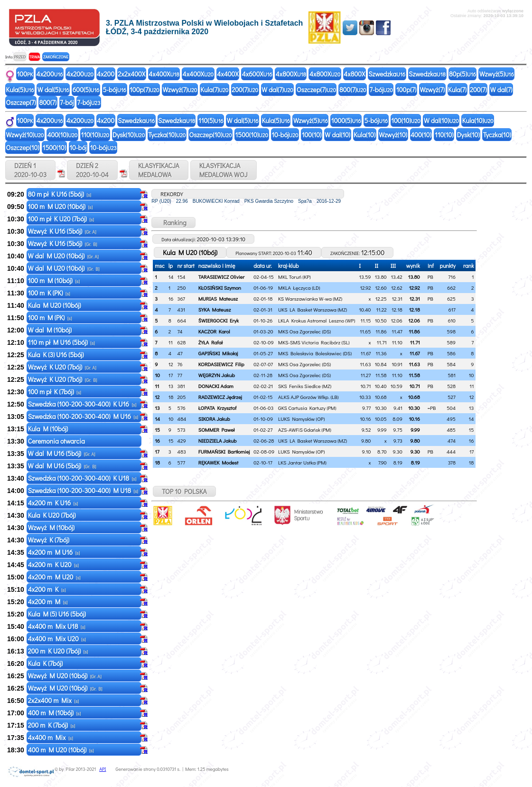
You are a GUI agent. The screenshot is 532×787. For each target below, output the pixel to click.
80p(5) (462, 74)
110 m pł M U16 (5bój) (61, 342)
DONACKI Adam (216, 386)
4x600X (257, 74)
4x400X (164, 74)
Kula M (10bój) (49, 429)
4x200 (50, 74)
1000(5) (346, 120)
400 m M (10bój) (55, 713)
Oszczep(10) (210, 135)
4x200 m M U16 (54, 552)
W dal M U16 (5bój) (62, 453)
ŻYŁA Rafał (210, 342)
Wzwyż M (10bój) (52, 527)
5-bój (114, 90)
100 (25, 74)
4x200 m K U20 (53, 564)
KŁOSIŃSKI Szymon (220, 288)
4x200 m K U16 (53, 503)
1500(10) (252, 135)
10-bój (285, 135)
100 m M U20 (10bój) (61, 206)
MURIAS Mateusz (218, 299)
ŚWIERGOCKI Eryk (219, 320)
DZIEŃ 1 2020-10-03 (30, 170)
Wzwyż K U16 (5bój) (62, 231)
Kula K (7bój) (46, 663)
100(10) (406, 120)
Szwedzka (387, 74)
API (103, 769)
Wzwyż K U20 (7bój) (62, 367)
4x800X (291, 74)
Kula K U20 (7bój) (53, 515)
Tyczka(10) (167, 135)
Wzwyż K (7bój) (49, 540)
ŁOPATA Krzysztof (218, 408)
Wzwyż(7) (180, 90)
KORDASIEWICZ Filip (221, 364)
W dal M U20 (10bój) (63, 256)
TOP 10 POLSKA (184, 491)
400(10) (62, 135)
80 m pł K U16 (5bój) (60, 194)
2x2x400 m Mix (53, 700)
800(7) (353, 90)
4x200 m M (48, 602)
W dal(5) (53, 90)
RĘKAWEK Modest (218, 462)
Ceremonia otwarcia (57, 441)
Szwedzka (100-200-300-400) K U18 (82, 478)
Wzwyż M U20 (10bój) (65, 676)
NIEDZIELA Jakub (218, 441)
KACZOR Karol (214, 331)
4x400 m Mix (51, 737)
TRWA (34, 57)
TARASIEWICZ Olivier (221, 277)
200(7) (245, 90)
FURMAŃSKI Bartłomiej (224, 451)
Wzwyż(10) (25, 135)
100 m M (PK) (50, 318)
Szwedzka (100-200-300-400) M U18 (83, 490)
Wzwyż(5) (497, 74)
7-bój (381, 90)
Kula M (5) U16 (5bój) (58, 614)
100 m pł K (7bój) (55, 392)
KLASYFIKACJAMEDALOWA (159, 170)
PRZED (20, 57)
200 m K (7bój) (52, 725)
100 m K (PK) (49, 293)
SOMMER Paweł (216, 430)
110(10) (95, 135)
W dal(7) (277, 90)
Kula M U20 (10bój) (55, 305)
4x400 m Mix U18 (57, 626)
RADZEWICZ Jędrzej (220, 397)
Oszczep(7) (316, 90)
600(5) (86, 90)
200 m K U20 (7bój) (58, 651)
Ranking (173, 223)
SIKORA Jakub (214, 419)
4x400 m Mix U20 (57, 639)
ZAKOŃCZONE (56, 57)
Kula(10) (478, 120)
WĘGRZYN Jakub (217, 375)
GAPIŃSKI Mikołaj (218, 353)
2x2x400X (131, 74)
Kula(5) (20, 90)
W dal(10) (441, 120)
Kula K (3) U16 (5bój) (57, 355)
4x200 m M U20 (54, 577)
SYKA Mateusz (215, 309)
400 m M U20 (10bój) (61, 750)
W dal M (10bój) (51, 330)
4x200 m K (47, 589)
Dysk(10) (129, 135)
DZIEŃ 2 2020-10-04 (92, 170)
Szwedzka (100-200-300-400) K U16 (82, 404)
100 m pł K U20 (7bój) (61, 219)
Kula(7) (214, 90)
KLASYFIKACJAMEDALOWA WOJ (224, 170)
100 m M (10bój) (54, 280)
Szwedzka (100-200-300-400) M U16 (83, 416)
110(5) (211, 120)
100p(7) (145, 90)
